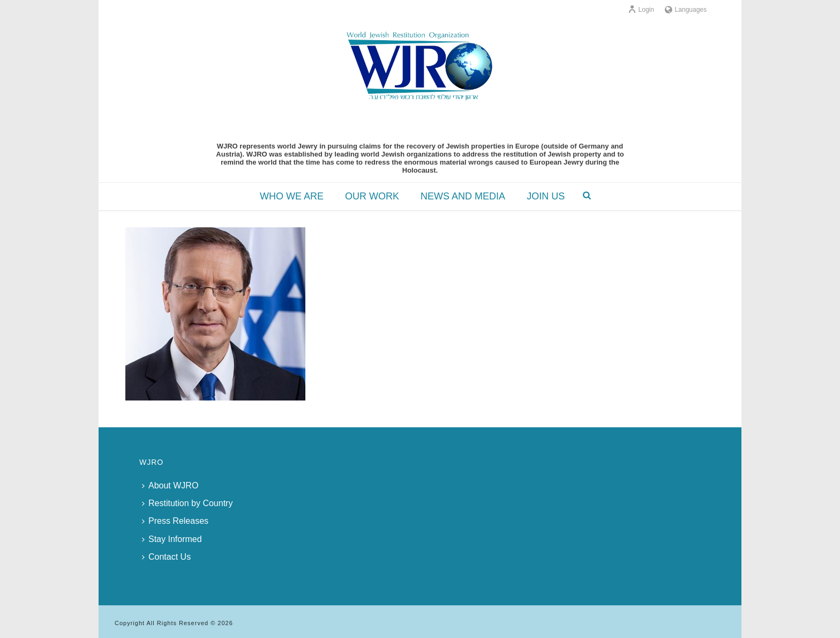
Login (641, 10)
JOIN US (546, 196)
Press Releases (175, 521)
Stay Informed (172, 539)
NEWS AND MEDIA (463, 196)
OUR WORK (372, 196)
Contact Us (166, 557)
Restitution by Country (187, 503)
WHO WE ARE (292, 196)
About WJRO (170, 485)
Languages (686, 10)
